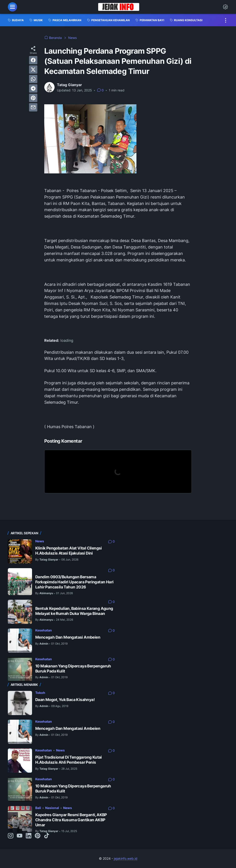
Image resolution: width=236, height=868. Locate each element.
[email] (33, 107)
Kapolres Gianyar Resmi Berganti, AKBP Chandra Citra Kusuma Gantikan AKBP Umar (71, 820)
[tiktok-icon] (47, 836)
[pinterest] (33, 98)
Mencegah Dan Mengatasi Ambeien (68, 637)
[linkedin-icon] (29, 836)
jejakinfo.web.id (126, 858)
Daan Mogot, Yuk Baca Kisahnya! (65, 700)
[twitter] (33, 70)
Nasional (52, 808)
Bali (38, 808)
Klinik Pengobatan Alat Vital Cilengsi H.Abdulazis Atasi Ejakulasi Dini (69, 551)
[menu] (12, 7)
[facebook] (33, 60)
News (40, 541)
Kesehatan (44, 630)
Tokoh (40, 693)
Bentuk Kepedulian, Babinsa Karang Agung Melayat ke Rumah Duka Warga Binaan (74, 611)
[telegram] (33, 88)
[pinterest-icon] (38, 836)
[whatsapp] (33, 79)
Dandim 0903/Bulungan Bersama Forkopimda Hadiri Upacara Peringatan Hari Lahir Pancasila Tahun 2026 (74, 582)
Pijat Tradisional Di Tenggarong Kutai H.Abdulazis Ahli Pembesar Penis (69, 760)
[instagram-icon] (11, 836)
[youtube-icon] (20, 836)
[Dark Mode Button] (225, 7)
